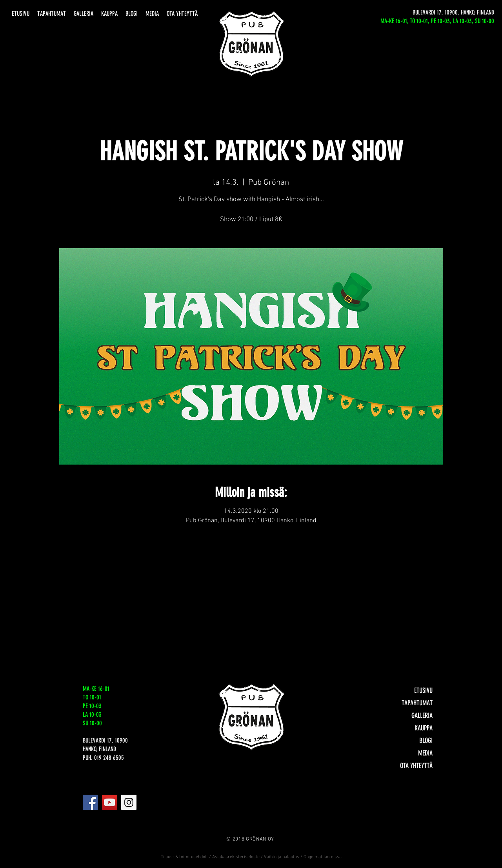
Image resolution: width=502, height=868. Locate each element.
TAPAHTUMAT (417, 703)
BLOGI (426, 741)
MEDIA (425, 753)
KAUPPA (424, 728)
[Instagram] (129, 802)
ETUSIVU (423, 690)
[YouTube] (110, 802)
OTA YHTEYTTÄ (416, 766)
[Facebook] (90, 802)
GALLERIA (422, 715)
